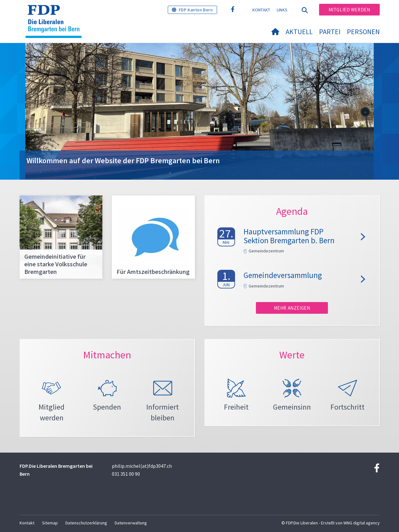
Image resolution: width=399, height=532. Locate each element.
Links (282, 10)
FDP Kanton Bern (196, 10)
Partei (330, 32)
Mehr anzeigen (292, 308)
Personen (363, 32)
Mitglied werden (349, 10)
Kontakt (261, 10)
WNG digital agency (362, 523)
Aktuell (299, 32)
